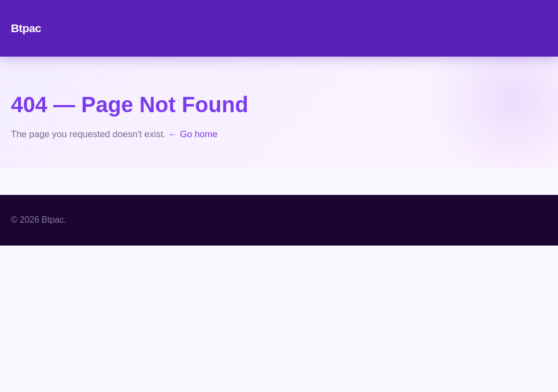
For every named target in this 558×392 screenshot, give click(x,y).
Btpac (26, 28)
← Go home (193, 134)
